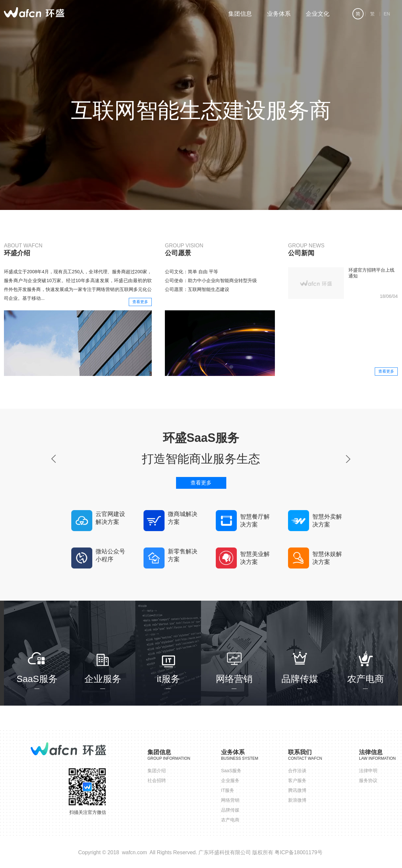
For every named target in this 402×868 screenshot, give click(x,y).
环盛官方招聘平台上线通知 (371, 273)
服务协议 (368, 780)
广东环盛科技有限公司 (225, 852)
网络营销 (230, 800)
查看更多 (140, 302)
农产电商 (230, 820)
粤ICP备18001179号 (299, 852)
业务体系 (279, 14)
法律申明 (368, 771)
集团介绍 (157, 771)
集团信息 (240, 14)
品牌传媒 (230, 810)
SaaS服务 (231, 771)
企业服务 (230, 780)
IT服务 (228, 790)
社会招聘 (157, 780)
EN (386, 14)
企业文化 (318, 14)
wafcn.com (134, 852)
